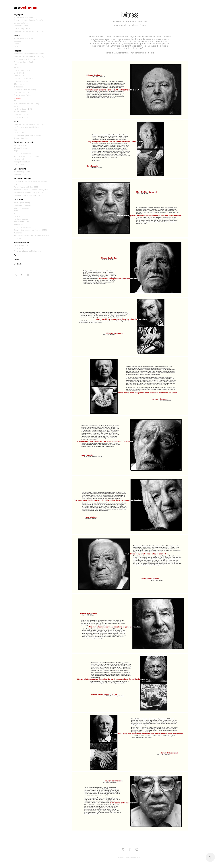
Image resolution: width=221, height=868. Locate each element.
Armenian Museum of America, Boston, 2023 (31, 190)
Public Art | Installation (24, 142)
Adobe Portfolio (135, 858)
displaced (18, 41)
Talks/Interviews (22, 243)
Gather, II (17, 67)
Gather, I (17, 65)
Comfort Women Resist (23, 153)
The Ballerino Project (22, 114)
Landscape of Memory (23, 205)
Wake (16, 211)
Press (17, 255)
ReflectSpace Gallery (22, 202)
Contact (18, 264)
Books (17, 35)
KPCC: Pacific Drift (21, 245)
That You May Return (22, 28)
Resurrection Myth (21, 138)
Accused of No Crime (22, 222)
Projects (18, 51)
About (17, 259)
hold (16, 130)
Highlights (19, 14)
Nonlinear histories (21, 219)
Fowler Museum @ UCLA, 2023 (26, 187)
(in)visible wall (19, 159)
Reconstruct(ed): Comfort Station (26, 156)
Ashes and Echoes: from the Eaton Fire (29, 20)
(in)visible (17, 216)
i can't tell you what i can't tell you (26, 127)
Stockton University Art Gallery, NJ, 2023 (30, 192)
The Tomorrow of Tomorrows (25, 59)
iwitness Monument (21, 26)
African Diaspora (20, 112)
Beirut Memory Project (22, 95)
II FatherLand (19, 84)
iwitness (17, 98)
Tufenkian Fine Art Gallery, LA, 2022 (28, 195)
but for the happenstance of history (27, 135)
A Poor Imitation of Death (23, 17)
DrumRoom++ (19, 164)
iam (15, 213)
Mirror (16, 46)
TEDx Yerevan (19, 248)
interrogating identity (22, 172)
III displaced (18, 87)
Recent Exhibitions (23, 179)
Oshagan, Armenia (21, 117)
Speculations (20, 169)
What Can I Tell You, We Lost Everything (29, 31)
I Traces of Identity (21, 81)
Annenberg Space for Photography (28, 251)
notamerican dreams (22, 174)
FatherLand (18, 44)
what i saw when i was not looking (27, 103)
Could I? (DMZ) (19, 132)
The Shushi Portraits (21, 92)
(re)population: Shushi (22, 162)
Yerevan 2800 (19, 224)
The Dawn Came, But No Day (25, 89)
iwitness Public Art (21, 23)
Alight (16, 151)
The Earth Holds (20, 76)
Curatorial (19, 199)
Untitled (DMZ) (19, 73)
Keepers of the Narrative (23, 78)
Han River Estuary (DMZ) (23, 109)
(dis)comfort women (21, 208)
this (15, 101)
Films (16, 121)
